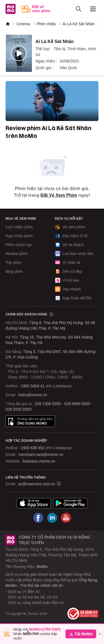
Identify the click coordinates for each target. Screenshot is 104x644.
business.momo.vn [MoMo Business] (39, 461)
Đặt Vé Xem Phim (59, 195)
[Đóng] (100, 634)
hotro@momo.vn (33, 395)
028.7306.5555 (48, 404)
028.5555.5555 (18, 409)
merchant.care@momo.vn (41, 454)
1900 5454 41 (33, 386)
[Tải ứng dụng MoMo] (34, 503)
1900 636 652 (46, 448)
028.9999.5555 (77, 404)
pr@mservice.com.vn (37, 484)
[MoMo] (8, 24)
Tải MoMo (81, 634)
